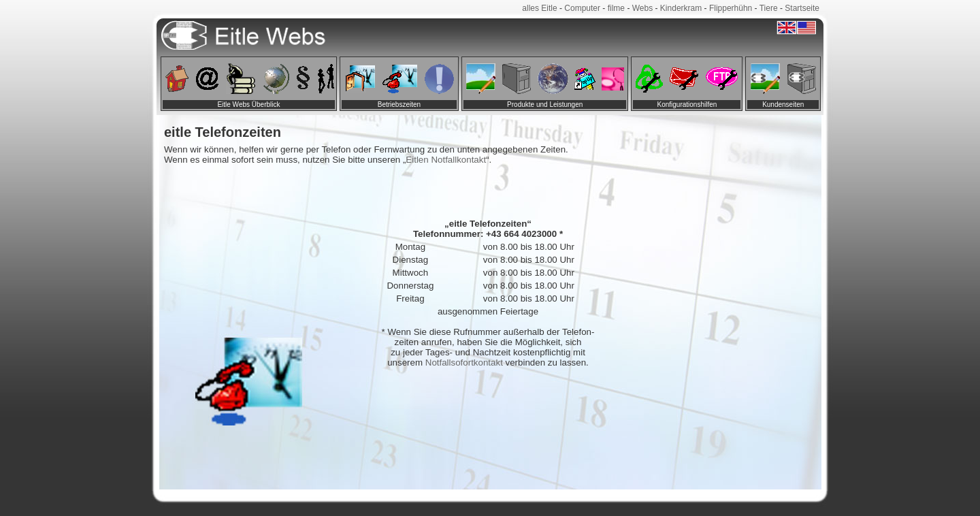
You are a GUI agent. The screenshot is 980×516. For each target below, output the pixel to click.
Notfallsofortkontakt (464, 362)
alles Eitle (539, 8)
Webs (642, 8)
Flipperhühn (731, 8)
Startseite (802, 8)
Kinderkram (681, 8)
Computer (582, 8)
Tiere (769, 8)
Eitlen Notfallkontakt (446, 160)
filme (616, 8)
